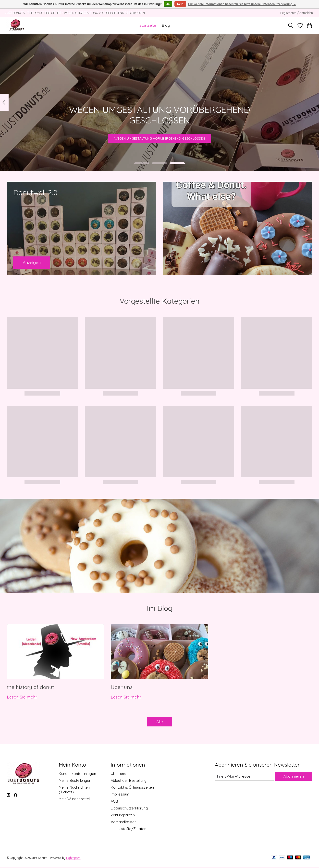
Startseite (148, 25)
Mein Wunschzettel (74, 800)
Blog (166, 25)
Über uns (122, 687)
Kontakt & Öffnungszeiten (132, 789)
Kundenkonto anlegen (77, 775)
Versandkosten (124, 823)
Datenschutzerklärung (129, 809)
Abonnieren (294, 778)
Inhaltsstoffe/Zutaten (129, 830)
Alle (160, 722)
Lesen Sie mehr (22, 697)
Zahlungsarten (123, 816)
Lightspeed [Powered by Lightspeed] (73, 859)
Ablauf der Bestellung (129, 782)
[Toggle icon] (290, 25)
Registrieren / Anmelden (297, 13)
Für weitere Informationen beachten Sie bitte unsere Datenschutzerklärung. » (242, 4)
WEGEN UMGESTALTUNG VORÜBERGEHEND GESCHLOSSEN (160, 136)
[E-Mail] (244, 778)
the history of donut (30, 687)
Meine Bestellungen (75, 782)
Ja (168, 4)
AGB (114, 802)
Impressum (120, 795)
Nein (180, 4)
